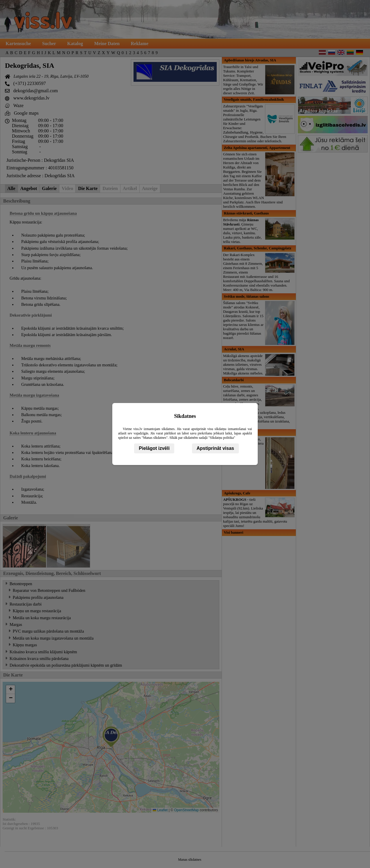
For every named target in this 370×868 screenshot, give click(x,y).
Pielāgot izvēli (154, 448)
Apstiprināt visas (215, 448)
